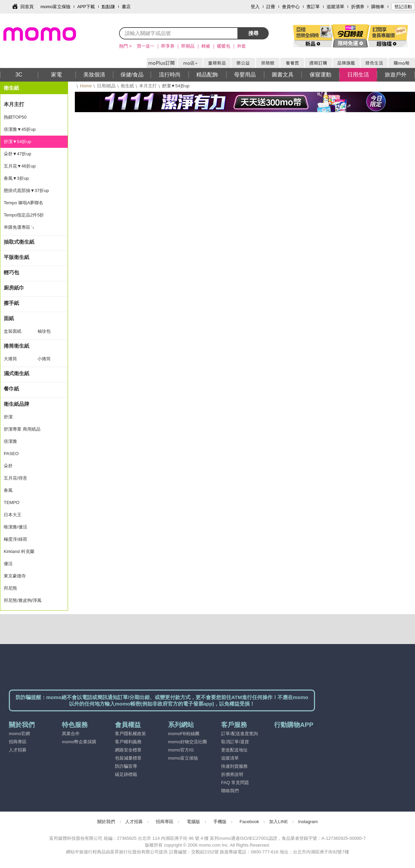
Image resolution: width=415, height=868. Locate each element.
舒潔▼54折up (18, 142)
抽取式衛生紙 (19, 242)
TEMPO (12, 502)
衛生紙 (127, 86)
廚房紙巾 (14, 288)
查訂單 (313, 7)
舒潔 (8, 417)
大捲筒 (10, 359)
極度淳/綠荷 (15, 539)
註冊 (271, 7)
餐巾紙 (11, 389)
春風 (8, 490)
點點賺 (108, 7)
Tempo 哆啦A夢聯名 (23, 203)
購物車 (378, 7)
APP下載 (86, 7)
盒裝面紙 (13, 331)
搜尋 (253, 33)
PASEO (11, 454)
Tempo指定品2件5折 (24, 215)
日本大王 (13, 515)
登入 (255, 7)
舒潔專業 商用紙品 (22, 429)
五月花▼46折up (20, 166)
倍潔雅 (10, 441)
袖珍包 (44, 331)
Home (86, 86)
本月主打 (148, 86)
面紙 (9, 318)
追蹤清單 (335, 7)
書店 (126, 7)
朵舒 (8, 466)
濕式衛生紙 (16, 373)
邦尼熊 (10, 588)
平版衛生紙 (16, 257)
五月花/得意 (15, 478)
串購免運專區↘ (19, 227)
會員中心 (291, 7)
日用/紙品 (106, 86)
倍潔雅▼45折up (20, 129)
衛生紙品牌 (16, 404)
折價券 (358, 7)
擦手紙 (11, 303)
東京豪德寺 (15, 576)
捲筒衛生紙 (16, 346)
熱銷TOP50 (15, 117)
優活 (8, 564)
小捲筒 (44, 359)
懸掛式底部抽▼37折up (26, 190)
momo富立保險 (55, 7)
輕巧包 (11, 272)
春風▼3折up (16, 178)
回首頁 (27, 7)
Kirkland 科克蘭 (19, 551)
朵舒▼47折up (18, 154)
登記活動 (403, 7)
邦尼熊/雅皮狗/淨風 (23, 600)
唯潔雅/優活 (15, 527)
